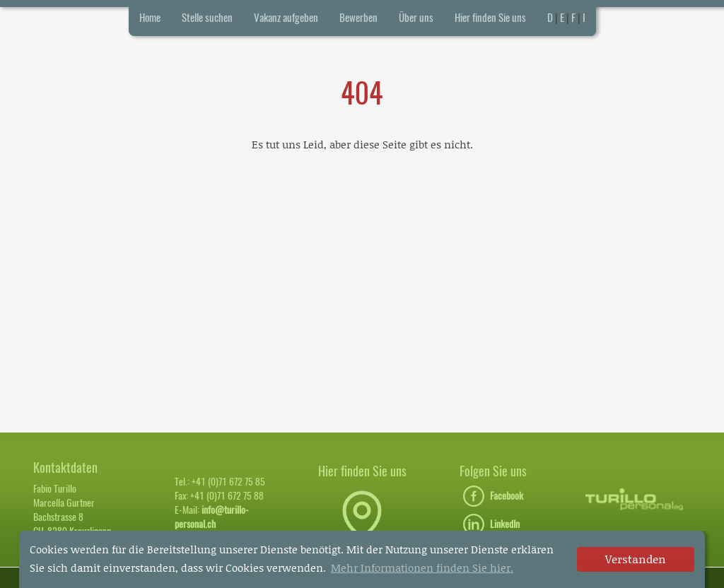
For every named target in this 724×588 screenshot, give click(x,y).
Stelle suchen (207, 18)
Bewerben (358, 18)
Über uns (416, 18)
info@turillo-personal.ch (212, 517)
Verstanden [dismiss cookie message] (636, 559)
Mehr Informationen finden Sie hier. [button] (422, 568)
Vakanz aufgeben (286, 18)
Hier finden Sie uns (490, 18)
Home (150, 18)
